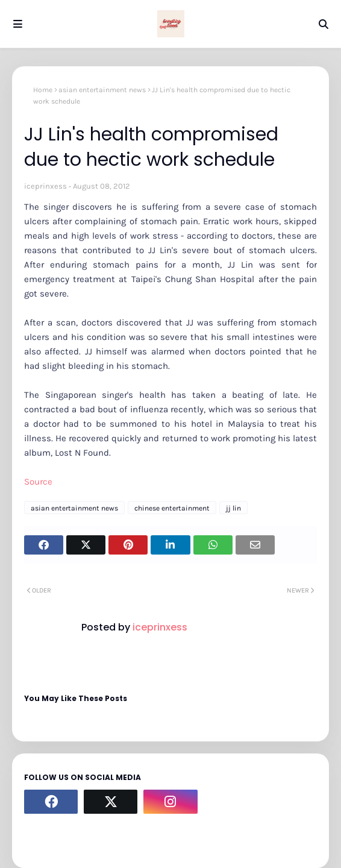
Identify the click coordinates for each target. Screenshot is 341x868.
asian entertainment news (102, 90)
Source (38, 482)
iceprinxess (45, 186)
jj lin (233, 508)
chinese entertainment (172, 508)
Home (43, 90)
